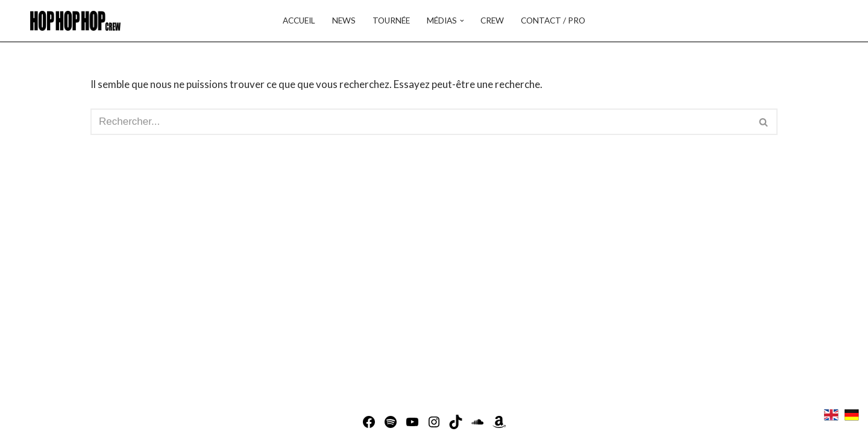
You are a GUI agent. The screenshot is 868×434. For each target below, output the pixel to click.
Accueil (299, 20)
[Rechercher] (420, 122)
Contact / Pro (553, 20)
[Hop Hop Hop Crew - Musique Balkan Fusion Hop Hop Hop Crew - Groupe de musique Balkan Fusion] (72, 21)
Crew (492, 20)
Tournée (391, 20)
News (344, 20)
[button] (462, 21)
